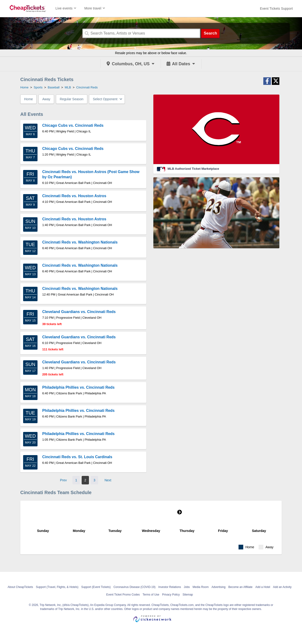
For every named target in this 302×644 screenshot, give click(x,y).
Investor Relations (170, 587)
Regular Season (71, 99)
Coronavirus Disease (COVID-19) (134, 587)
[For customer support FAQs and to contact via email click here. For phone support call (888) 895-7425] (276, 9)
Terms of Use (151, 595)
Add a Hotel (263, 587)
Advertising (218, 587)
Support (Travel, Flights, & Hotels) (57, 587)
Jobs (187, 587)
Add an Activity (282, 587)
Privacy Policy (171, 595)
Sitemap (188, 595)
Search (210, 33)
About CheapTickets (20, 587)
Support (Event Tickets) (96, 587)
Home (28, 99)
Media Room (201, 587)
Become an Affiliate (241, 587)
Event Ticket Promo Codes (123, 595)
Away (46, 99)
